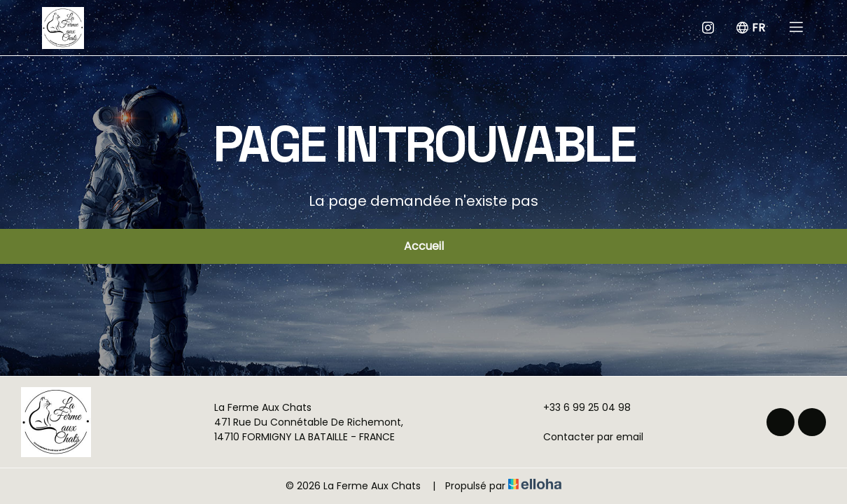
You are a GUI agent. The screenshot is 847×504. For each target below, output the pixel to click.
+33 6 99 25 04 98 (579, 407)
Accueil (424, 246)
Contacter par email (585, 437)
